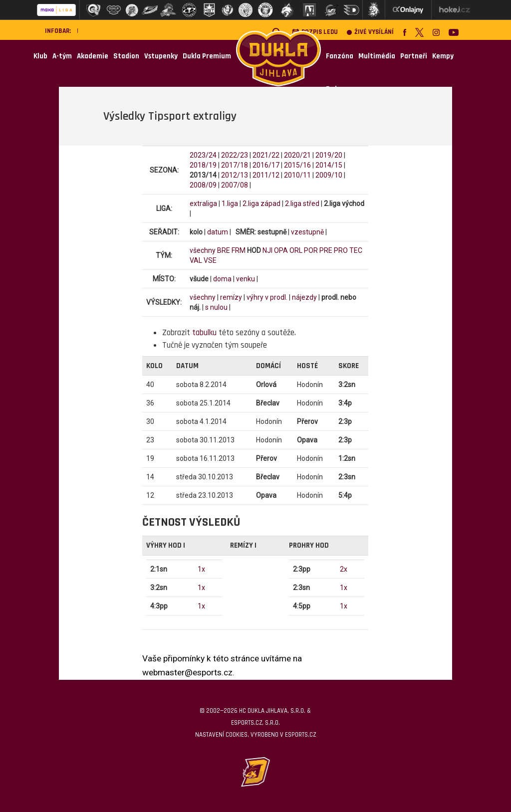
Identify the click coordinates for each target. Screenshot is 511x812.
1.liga (230, 203)
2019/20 (329, 155)
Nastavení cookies (221, 735)
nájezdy (304, 297)
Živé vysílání (370, 32)
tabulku (204, 333)
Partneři (414, 56)
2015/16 (297, 165)
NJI (267, 250)
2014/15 (329, 165)
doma (222, 279)
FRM (239, 250)
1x (201, 569)
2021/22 (266, 155)
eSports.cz (300, 735)
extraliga (203, 203)
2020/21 (297, 155)
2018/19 (203, 165)
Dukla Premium (207, 56)
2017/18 (235, 165)
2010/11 (297, 175)
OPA (281, 250)
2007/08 (235, 185)
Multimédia (377, 56)
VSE (210, 260)
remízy (231, 297)
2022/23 (235, 155)
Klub (40, 56)
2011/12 (266, 175)
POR (311, 250)
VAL (196, 260)
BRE (224, 250)
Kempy (443, 56)
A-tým (62, 56)
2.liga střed (302, 203)
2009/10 (329, 175)
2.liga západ (261, 203)
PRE (326, 250)
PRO (341, 250)
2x (344, 569)
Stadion (126, 56)
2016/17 (266, 165)
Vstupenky (161, 56)
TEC (356, 250)
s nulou (216, 307)
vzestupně (307, 232)
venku (246, 279)
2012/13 (235, 175)
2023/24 (203, 155)
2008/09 (203, 185)
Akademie (93, 56)
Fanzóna (340, 56)
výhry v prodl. (267, 297)
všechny (203, 250)
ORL (296, 250)
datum (218, 232)
